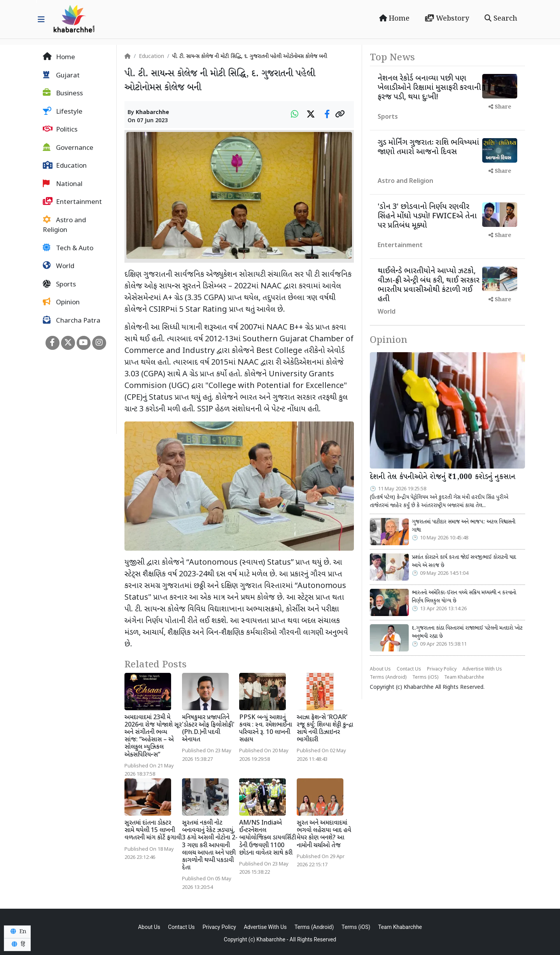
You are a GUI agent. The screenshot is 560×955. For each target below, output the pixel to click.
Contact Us (409, 669)
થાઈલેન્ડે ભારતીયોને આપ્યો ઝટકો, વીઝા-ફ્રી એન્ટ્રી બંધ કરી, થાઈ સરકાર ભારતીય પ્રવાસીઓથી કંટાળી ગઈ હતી (429, 285)
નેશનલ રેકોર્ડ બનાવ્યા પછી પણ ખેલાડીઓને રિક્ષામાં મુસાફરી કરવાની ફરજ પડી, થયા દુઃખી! (429, 88)
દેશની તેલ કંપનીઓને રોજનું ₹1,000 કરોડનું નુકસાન (443, 477)
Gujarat (61, 75)
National (63, 184)
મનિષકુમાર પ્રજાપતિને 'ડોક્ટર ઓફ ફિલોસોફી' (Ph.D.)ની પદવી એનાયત (208, 729)
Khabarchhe (152, 113)
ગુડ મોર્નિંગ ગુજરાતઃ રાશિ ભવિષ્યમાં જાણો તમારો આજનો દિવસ (428, 147)
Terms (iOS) (425, 678)
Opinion (61, 302)
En (17, 932)
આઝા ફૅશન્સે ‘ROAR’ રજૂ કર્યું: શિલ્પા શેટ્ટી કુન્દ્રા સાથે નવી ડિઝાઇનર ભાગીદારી (325, 729)
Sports (59, 284)
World (59, 266)
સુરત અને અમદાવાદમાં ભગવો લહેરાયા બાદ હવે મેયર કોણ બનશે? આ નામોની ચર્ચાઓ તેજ (324, 835)
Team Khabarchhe (464, 678)
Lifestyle (63, 112)
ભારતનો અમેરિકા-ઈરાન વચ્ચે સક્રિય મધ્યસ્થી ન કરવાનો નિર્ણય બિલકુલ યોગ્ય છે (464, 597)
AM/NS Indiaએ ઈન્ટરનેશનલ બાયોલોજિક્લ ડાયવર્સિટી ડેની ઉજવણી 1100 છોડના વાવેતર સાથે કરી (268, 838)
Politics (60, 130)
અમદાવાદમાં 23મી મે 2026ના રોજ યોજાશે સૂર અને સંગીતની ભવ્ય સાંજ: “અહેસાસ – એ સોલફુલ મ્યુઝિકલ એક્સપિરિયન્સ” (153, 736)
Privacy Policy (442, 669)
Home (394, 19)
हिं (17, 944)
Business (63, 93)
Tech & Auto (68, 248)
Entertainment (72, 202)
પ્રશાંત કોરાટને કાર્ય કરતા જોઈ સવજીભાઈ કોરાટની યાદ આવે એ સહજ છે (464, 562)
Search (501, 19)
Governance (68, 148)
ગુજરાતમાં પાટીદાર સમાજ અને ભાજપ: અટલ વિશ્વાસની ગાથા (464, 526)
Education (65, 166)
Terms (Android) (388, 678)
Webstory (447, 19)
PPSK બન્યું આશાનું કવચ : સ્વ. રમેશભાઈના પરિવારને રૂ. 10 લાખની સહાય (266, 729)
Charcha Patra (72, 321)
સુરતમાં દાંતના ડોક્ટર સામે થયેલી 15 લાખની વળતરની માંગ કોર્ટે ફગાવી (153, 831)
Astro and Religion (64, 225)
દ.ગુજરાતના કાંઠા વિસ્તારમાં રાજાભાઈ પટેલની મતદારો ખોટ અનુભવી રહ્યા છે (467, 632)
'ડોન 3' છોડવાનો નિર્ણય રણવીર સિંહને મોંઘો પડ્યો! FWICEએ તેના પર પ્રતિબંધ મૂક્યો (427, 216)
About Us (380, 669)
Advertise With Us (482, 669)
